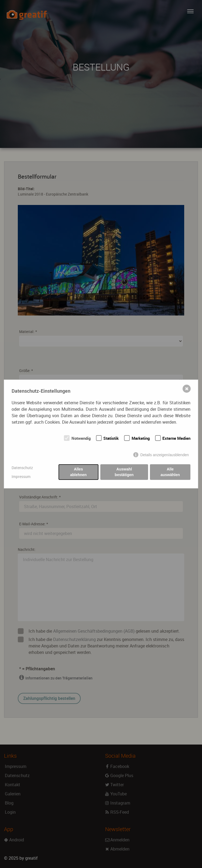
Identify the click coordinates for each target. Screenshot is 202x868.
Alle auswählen (170, 472)
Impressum (21, 476)
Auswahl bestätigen (124, 472)
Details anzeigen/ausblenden (165, 455)
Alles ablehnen (78, 472)
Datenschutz (22, 468)
